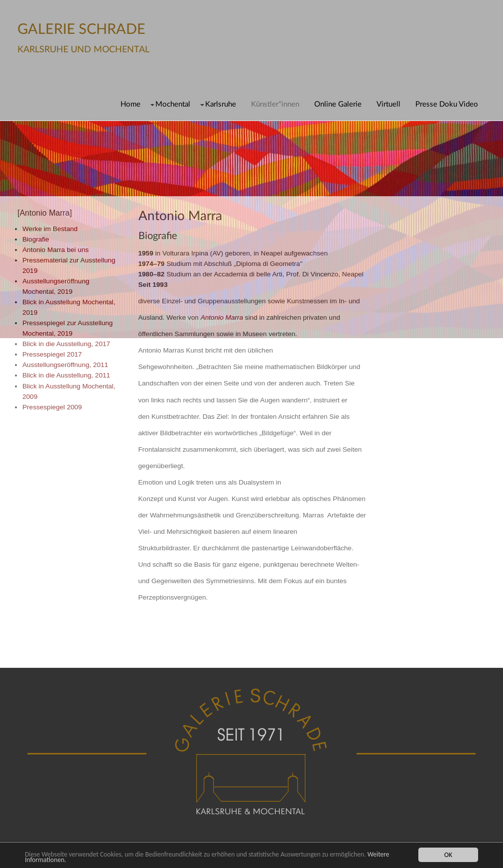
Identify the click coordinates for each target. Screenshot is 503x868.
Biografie (36, 239)
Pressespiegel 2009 (52, 407)
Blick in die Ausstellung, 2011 (66, 375)
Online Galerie (338, 104)
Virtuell (388, 104)
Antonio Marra (222, 317)
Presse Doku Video (447, 104)
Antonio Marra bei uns (56, 250)
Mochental (173, 104)
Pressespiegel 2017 (52, 354)
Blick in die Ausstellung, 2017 (66, 344)
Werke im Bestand (50, 229)
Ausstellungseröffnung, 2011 (65, 365)
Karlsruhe (221, 104)
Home (130, 104)
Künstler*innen (275, 104)
